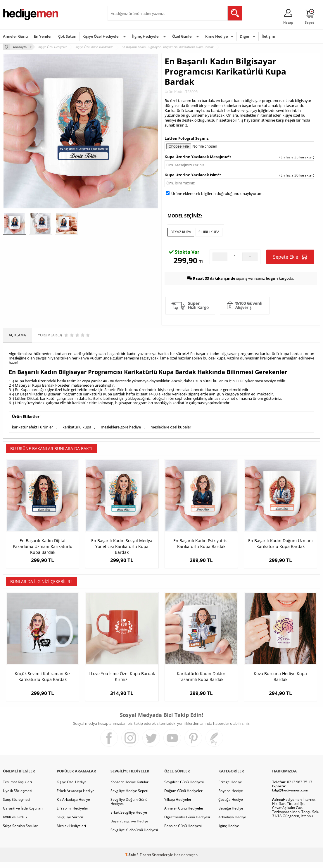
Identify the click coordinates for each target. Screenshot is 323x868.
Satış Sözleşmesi (17, 805)
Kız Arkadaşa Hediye (73, 805)
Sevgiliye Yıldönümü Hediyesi (134, 836)
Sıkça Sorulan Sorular (20, 832)
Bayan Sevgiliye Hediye (129, 827)
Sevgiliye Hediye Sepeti (129, 797)
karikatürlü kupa (77, 427)
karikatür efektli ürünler (32, 427)
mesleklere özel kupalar (171, 427)
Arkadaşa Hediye (232, 823)
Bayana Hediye (231, 797)
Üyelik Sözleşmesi (18, 797)
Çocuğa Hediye (231, 805)
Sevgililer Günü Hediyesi (184, 788)
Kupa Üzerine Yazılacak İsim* (192, 175)
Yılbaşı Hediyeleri (178, 805)
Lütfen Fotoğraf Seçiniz (186, 138)
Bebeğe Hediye (231, 814)
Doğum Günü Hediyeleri (184, 797)
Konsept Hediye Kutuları (130, 788)
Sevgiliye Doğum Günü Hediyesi (129, 807)
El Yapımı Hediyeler (72, 814)
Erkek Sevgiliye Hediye (129, 818)
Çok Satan (67, 36)
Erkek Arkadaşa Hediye (76, 797)
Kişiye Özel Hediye (72, 788)
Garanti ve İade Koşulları (23, 814)
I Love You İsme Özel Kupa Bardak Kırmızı (122, 682)
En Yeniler (43, 36)
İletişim (268, 36)
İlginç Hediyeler (146, 36)
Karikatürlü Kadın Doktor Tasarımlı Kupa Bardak (201, 682)
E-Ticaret (144, 861)
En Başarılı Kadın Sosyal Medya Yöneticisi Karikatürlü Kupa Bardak (122, 546)
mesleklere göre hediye (121, 427)
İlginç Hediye (229, 832)
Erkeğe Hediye (230, 788)
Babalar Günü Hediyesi (183, 832)
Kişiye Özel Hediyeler (101, 36)
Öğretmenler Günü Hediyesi (187, 823)
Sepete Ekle (290, 257)
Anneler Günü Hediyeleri (184, 814)
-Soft (131, 861)
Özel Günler (183, 36)
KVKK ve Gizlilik (15, 823)
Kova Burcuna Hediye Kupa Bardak (280, 682)
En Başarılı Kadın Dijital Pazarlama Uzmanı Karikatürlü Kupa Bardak (43, 546)
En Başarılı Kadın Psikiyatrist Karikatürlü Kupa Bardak (201, 543)
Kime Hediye (216, 36)
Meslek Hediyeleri (71, 832)
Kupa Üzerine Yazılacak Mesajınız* (197, 157)
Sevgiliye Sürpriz (70, 823)
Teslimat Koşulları (17, 788)
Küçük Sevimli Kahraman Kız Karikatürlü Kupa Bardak (43, 682)
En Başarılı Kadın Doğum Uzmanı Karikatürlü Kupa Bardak (280, 543)
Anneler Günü (15, 36)
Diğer (245, 36)
